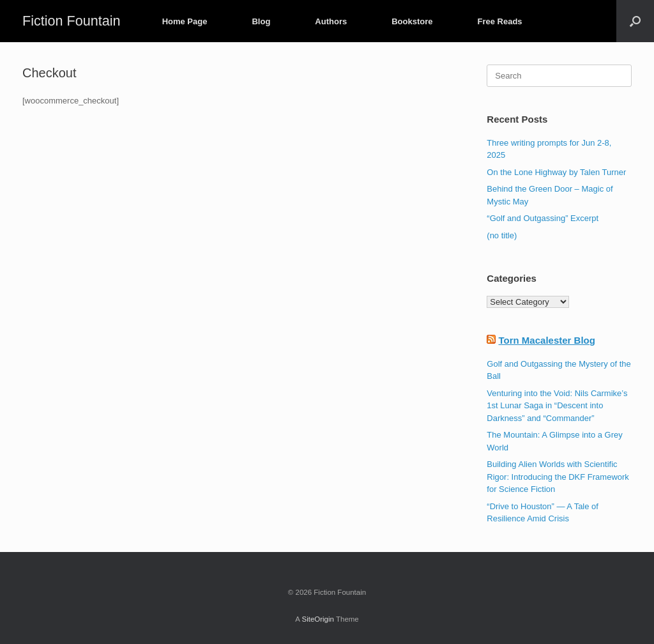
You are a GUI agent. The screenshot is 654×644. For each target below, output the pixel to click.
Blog (261, 21)
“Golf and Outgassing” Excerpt (543, 218)
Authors (331, 21)
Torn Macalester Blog (546, 340)
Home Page (185, 21)
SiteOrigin (318, 619)
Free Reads (499, 21)
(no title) (502, 235)
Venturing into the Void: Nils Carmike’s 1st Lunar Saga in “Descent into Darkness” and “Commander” (557, 406)
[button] (635, 21)
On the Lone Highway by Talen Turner (556, 172)
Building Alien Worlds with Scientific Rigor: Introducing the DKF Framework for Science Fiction (558, 477)
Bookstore (412, 21)
